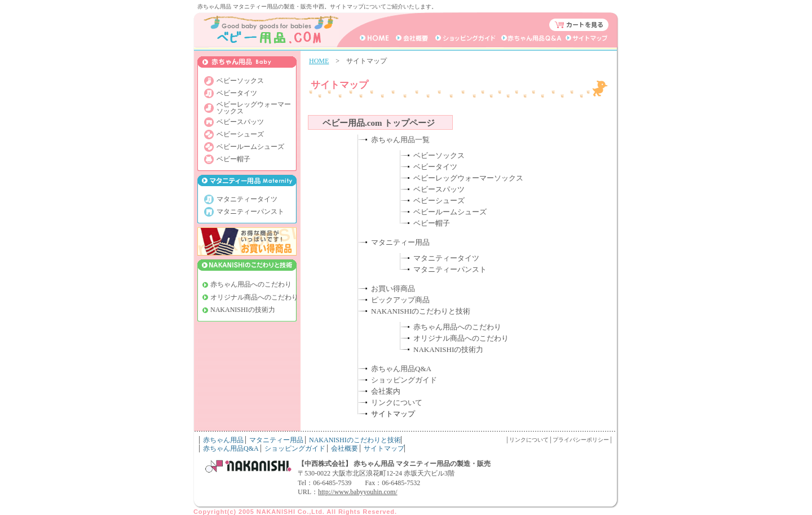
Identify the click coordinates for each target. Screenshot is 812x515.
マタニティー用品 (400, 242)
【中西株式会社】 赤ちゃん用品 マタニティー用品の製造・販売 (394, 464)
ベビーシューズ (439, 201)
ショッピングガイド (404, 380)
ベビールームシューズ (450, 212)
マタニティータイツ (446, 258)
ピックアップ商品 (400, 300)
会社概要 (345, 448)
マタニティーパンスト (450, 269)
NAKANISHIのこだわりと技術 (421, 311)
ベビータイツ (435, 167)
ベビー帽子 (432, 223)
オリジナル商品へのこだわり (461, 338)
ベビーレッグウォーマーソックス (468, 178)
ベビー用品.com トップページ (379, 123)
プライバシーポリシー (581, 440)
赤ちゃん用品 (223, 440)
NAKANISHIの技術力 (448, 349)
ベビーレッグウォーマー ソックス (254, 108)
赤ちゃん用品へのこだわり (457, 327)
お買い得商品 (393, 289)
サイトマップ (384, 448)
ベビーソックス (439, 155)
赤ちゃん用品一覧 (400, 140)
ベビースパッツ (439, 189)
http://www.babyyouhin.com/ (358, 492)
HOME (319, 61)
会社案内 (386, 391)
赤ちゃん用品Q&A (401, 369)
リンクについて (397, 402)
